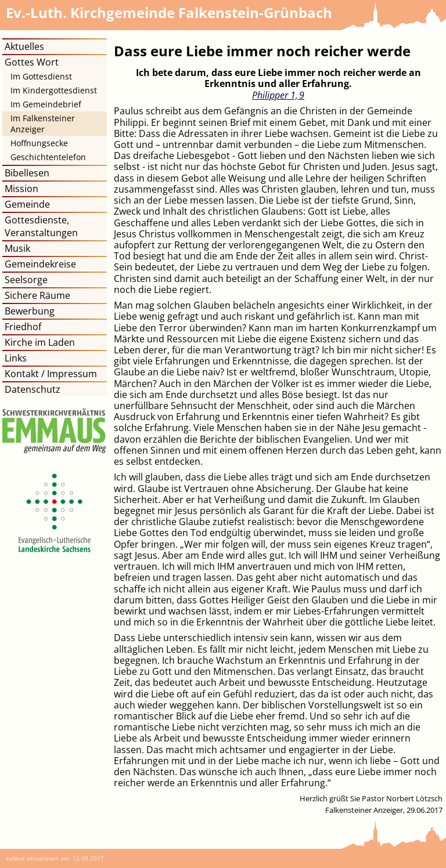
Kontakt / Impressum (51, 374)
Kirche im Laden (40, 342)
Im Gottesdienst (41, 76)
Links (16, 358)
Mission (21, 189)
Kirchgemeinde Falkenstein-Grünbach (169, 12)
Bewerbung (30, 311)
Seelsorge (26, 280)
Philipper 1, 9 (278, 95)
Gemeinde (27, 204)
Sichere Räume (37, 295)
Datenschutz (33, 389)
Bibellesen (27, 173)
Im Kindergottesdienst (54, 90)
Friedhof (23, 327)
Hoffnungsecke (39, 143)
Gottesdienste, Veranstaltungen (41, 226)
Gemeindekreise (40, 264)
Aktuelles (24, 46)
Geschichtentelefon (48, 157)
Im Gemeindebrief (46, 104)
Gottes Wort (32, 62)
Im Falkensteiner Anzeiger (43, 124)
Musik (17, 248)
